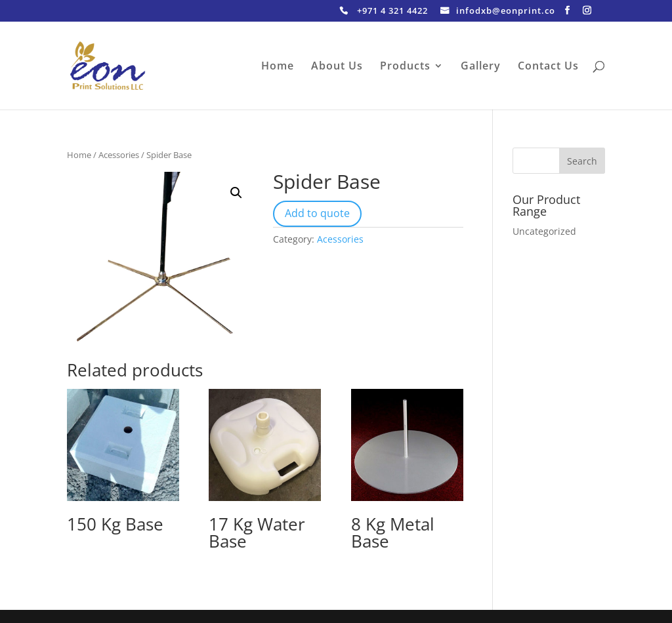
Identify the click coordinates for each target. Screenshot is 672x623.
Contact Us (548, 67)
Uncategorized (544, 231)
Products (405, 67)
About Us (337, 67)
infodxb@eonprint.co (506, 11)
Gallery (481, 67)
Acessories (119, 155)
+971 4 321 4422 (392, 11)
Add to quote (317, 213)
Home (278, 67)
